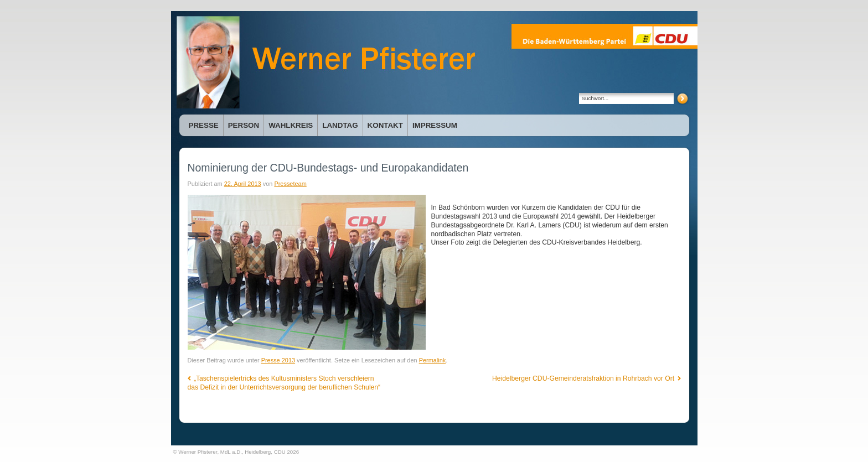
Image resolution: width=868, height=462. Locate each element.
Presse (204, 125)
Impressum (435, 125)
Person (244, 125)
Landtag (340, 125)
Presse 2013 (278, 360)
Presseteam (290, 184)
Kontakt (385, 125)
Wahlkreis (291, 125)
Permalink (433, 360)
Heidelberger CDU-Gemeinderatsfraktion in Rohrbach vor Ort (586, 378)
